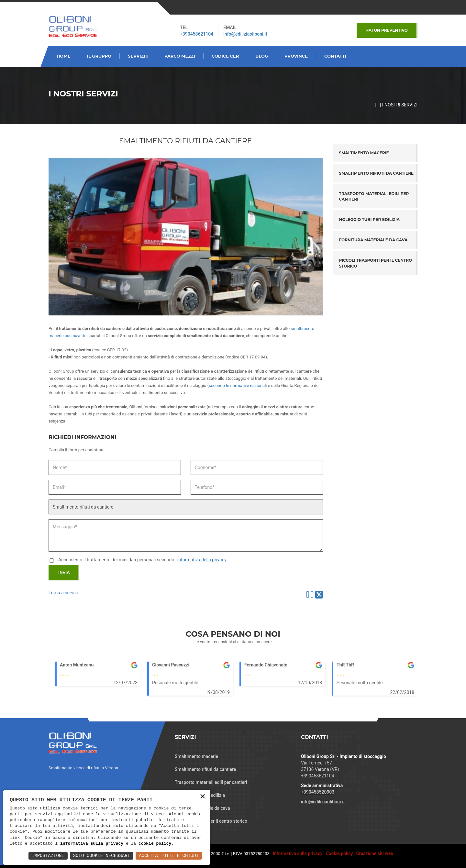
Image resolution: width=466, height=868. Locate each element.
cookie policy (155, 844)
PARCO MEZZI (180, 56)
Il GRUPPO (99, 56)
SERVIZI (138, 56)
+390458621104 (197, 34)
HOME (64, 56)
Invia (64, 572)
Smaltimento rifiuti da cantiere (377, 173)
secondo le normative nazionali (238, 385)
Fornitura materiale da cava (373, 240)
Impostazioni (48, 856)
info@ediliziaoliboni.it (245, 34)
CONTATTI (335, 56)
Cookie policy (339, 853)
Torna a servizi (63, 593)
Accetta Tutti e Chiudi (169, 856)
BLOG (262, 56)
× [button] (203, 797)
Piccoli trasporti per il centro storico (376, 263)
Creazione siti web (375, 853)
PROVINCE (296, 56)
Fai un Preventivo (387, 30)
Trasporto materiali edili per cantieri (374, 196)
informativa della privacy (202, 560)
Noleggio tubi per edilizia (370, 220)
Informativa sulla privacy (298, 853)
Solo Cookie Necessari (102, 856)
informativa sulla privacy (92, 844)
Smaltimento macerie (364, 153)
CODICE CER (225, 56)
